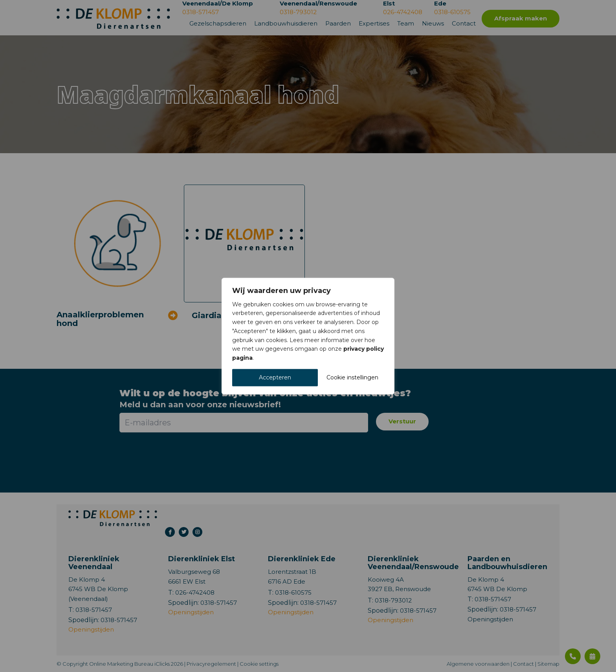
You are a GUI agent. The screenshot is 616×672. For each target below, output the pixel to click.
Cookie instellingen (352, 377)
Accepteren (275, 377)
